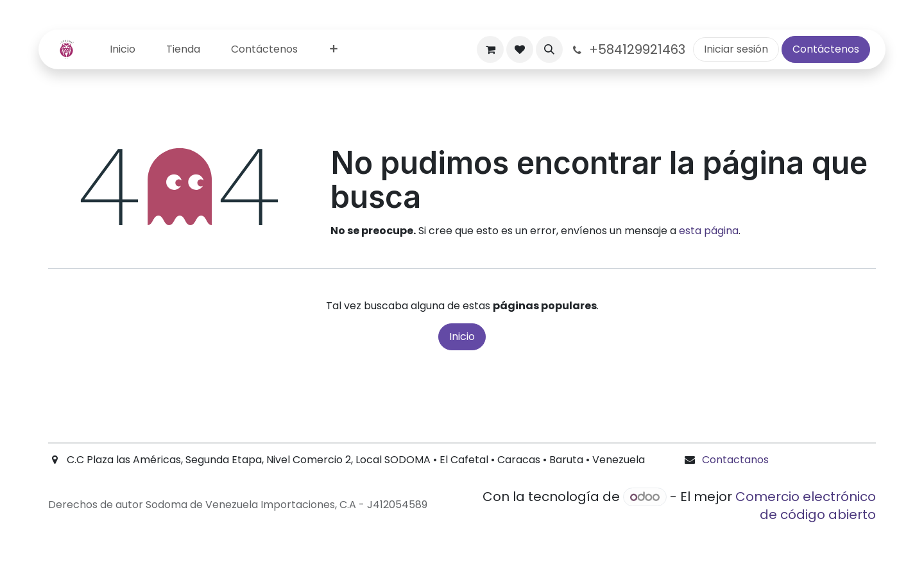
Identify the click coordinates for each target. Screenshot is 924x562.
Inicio (462, 336)
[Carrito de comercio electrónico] (490, 49)
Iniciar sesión (736, 49)
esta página (709, 231)
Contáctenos (826, 49)
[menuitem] (123, 50)
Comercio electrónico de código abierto (806, 506)
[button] (549, 49)
